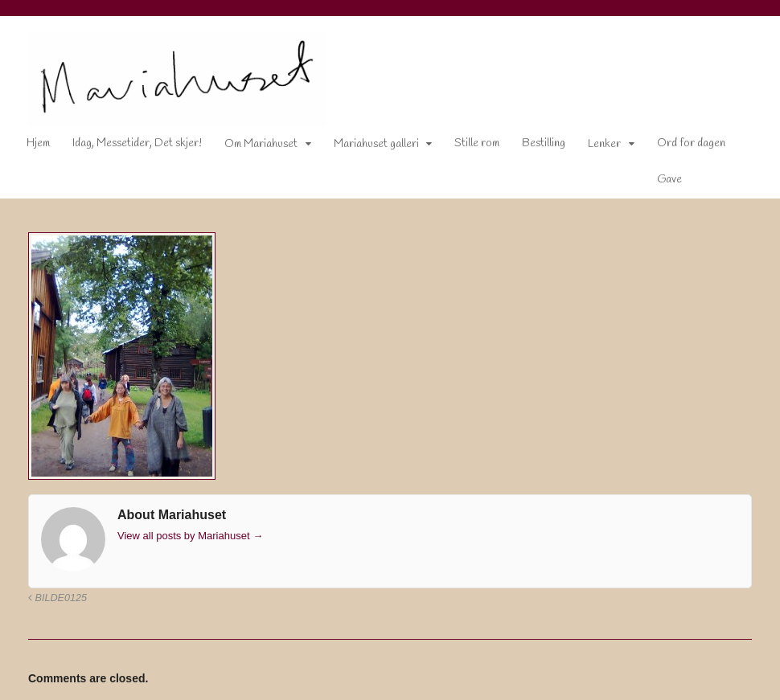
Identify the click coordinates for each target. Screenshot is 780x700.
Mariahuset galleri (376, 144)
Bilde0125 (57, 598)
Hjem (38, 143)
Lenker (604, 144)
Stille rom (477, 143)
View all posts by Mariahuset (190, 536)
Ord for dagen (691, 143)
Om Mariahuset (261, 144)
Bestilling (544, 143)
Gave (669, 180)
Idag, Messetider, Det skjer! (137, 143)
